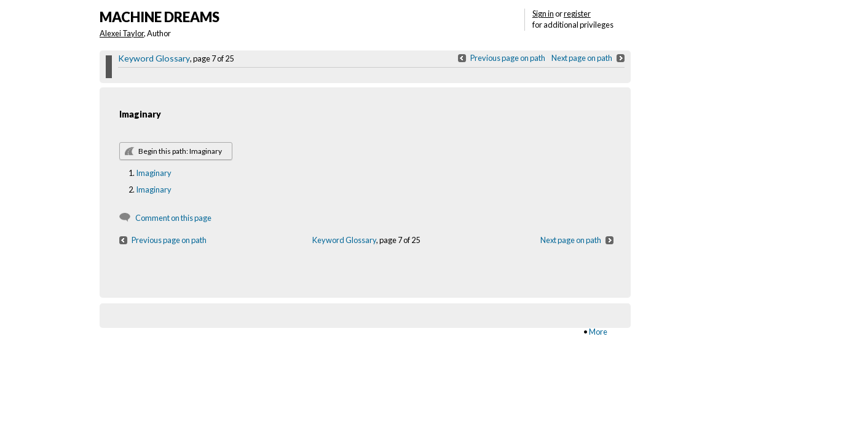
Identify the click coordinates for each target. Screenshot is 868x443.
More (598, 332)
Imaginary (154, 173)
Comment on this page (173, 218)
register (577, 14)
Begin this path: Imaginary (180, 151)
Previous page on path (508, 58)
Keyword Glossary (154, 58)
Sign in (543, 14)
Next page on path (582, 58)
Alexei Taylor (122, 33)
